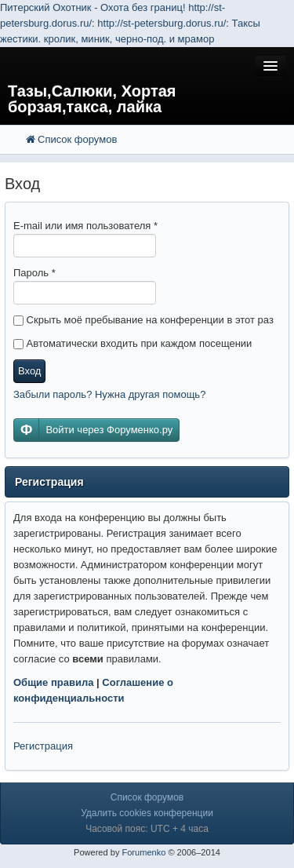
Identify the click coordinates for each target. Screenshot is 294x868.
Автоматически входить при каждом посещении (132, 343)
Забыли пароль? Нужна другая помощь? (109, 394)
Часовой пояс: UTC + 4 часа (147, 829)
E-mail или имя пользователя (85, 226)
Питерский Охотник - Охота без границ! (93, 7)
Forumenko (143, 852)
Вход (29, 371)
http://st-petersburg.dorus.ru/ (162, 23)
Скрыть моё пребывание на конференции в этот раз (143, 320)
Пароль (34, 273)
